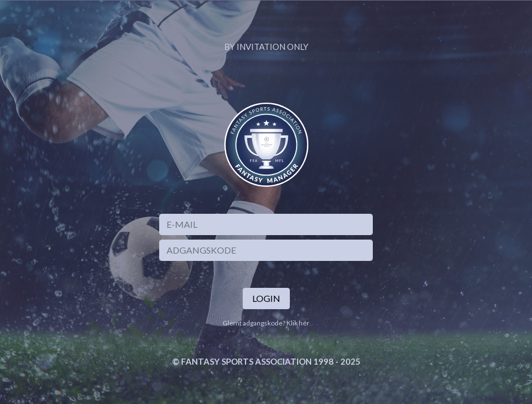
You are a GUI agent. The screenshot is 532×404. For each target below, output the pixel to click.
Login (266, 298)
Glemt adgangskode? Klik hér (266, 323)
